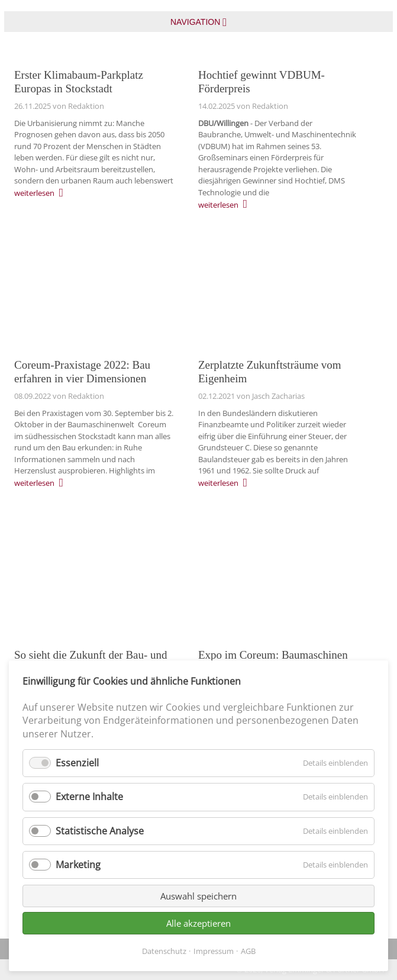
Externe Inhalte (89, 797)
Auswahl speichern (198, 896)
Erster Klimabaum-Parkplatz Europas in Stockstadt (79, 82)
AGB (248, 951)
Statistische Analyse (100, 831)
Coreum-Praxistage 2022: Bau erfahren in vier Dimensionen (82, 372)
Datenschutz (164, 951)
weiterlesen (34, 193)
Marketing (78, 865)
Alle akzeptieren (198, 923)
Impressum (214, 951)
